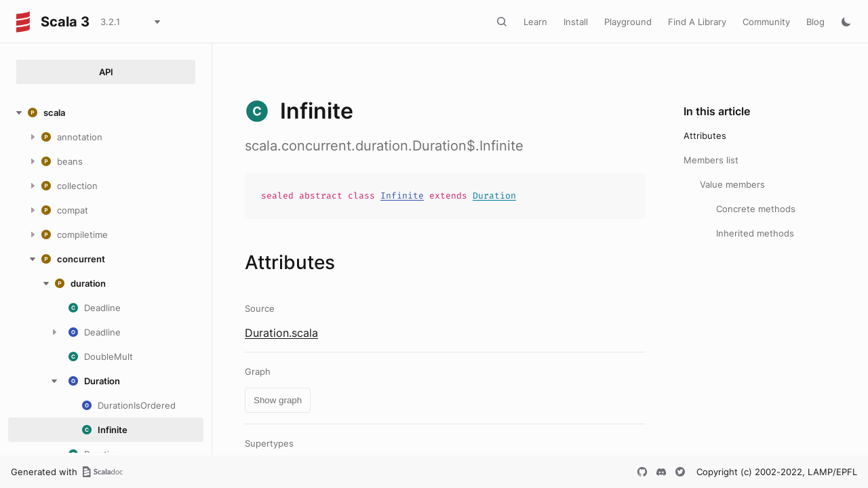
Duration (494, 196)
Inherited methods (755, 233)
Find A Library (697, 22)
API (106, 72)
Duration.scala (281, 333)
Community (766, 22)
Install (576, 22)
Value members (732, 184)
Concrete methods (756, 209)
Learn (535, 22)
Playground (628, 22)
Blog (815, 22)
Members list (711, 160)
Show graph (278, 400)
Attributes (705, 136)
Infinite (402, 196)
